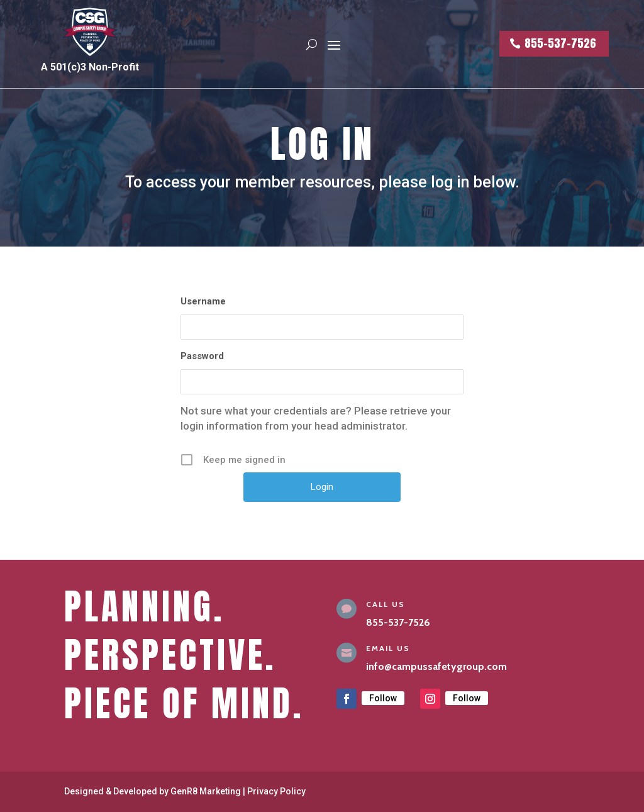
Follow (383, 698)
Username (203, 301)
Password (202, 356)
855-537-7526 (560, 43)
